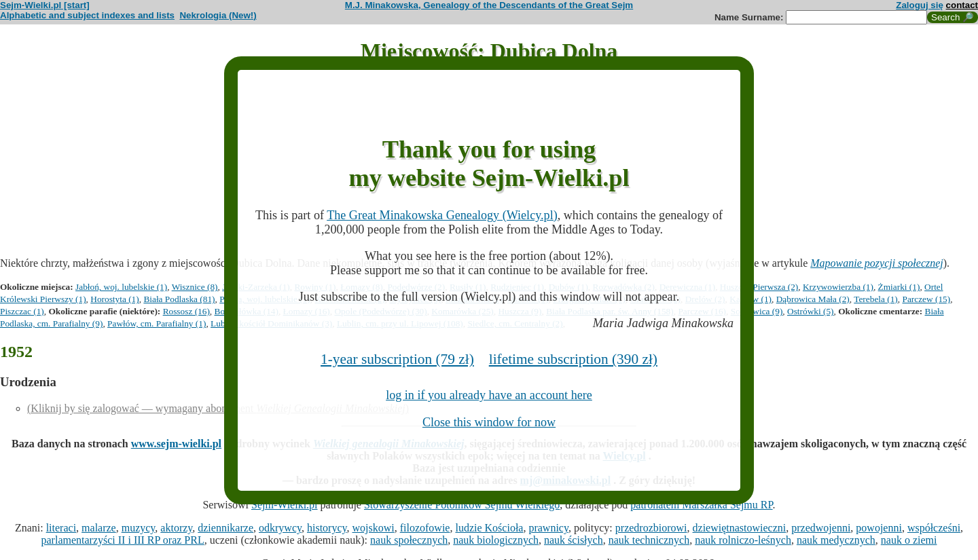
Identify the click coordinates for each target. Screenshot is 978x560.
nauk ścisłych (574, 540)
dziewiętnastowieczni (740, 528)
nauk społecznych (409, 540)
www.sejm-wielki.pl (176, 444)
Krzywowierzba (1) (838, 287)
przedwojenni (821, 528)
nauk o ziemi (909, 540)
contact (962, 5)
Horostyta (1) (114, 299)
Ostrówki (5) (810, 311)
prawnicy (548, 528)
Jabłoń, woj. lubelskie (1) (121, 287)
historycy (327, 528)
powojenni (879, 528)
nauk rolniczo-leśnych (743, 540)
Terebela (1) (876, 299)
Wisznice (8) (195, 287)
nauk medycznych (836, 540)
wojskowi (373, 528)
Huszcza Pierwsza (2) (759, 287)
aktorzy (176, 528)
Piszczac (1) (22, 311)
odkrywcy (280, 528)
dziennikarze (225, 528)
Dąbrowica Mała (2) (813, 299)
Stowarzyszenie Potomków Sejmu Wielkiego (462, 505)
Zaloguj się (920, 5)
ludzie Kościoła (489, 528)
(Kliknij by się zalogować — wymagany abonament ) (218, 408)
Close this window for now (489, 422)
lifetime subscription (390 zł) (573, 359)
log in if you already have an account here (489, 395)
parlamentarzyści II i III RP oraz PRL (123, 540)
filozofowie (425, 528)
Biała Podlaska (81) (179, 299)
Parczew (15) (926, 299)
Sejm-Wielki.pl (285, 505)
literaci (61, 528)
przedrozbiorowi (651, 528)
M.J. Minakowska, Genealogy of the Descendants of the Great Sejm (489, 5)
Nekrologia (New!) (218, 15)
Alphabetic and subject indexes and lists (87, 15)
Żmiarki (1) (899, 287)
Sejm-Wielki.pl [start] (45, 5)
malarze (99, 528)
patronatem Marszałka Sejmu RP (701, 505)
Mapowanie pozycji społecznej (877, 263)
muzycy (139, 528)
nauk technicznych (649, 540)
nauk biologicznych (496, 540)
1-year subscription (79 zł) (397, 359)
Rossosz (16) (186, 311)
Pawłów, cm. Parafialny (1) (157, 323)
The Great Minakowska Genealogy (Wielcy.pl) (442, 215)
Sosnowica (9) (757, 311)
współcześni (934, 528)
